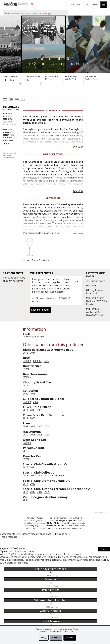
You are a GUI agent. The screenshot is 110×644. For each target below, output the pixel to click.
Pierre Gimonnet (37, 63)
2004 (47, 426)
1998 (47, 435)
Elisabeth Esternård (96, 292)
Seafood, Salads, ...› (93, 79)
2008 (5, 99)
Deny (44, 638)
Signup (95, 5)
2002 (25, 394)
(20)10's (27, 361)
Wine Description (53, 154)
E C (97, 286)
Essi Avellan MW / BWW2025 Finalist (96, 312)
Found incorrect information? (9, 156)
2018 (25, 353)
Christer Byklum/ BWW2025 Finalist (96, 301)
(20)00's (37, 361)
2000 (17, 99)
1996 (22, 99)
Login (86, 5)
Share (104, 550)
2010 (33, 410)
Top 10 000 (76, 5)
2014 (33, 353)
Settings (56, 638)
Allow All (70, 638)
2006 (36, 402)
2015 (25, 385)
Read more (78, 147)
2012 (25, 418)
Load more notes (40, 310)
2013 (25, 451)
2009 (40, 410)
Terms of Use (54, 631)
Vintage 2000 (53, 198)
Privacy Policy (69, 631)
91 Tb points (53, 110)
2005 (11, 99)
